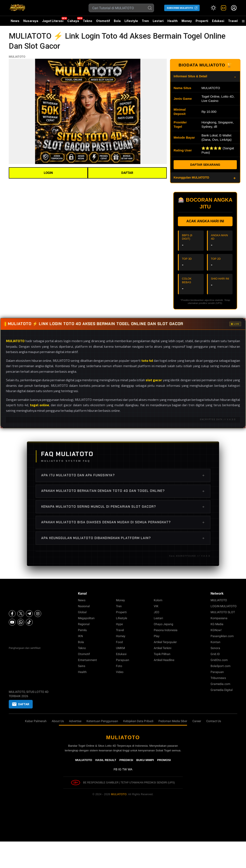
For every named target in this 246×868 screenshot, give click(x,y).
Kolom (158, 600)
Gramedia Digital (222, 690)
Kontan (215, 642)
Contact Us (214, 721)
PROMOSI (164, 760)
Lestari (158, 22)
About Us (58, 721)
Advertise (75, 721)
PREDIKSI (126, 760)
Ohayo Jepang (163, 624)
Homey (121, 636)
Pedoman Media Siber (173, 721)
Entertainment (87, 660)
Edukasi (218, 21)
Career (197, 721)
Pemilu (82, 630)
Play (157, 636)
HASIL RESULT (106, 760)
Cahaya (73, 21)
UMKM (120, 648)
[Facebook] (12, 614)
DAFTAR (127, 173)
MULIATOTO (17, 57)
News (15, 21)
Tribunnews (218, 678)
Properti (202, 21)
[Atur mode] (213, 8)
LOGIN (48, 173)
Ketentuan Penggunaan (102, 721)
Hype (119, 624)
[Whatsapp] (21, 622)
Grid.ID (215, 654)
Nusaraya (31, 21)
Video (120, 672)
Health (173, 21)
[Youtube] (12, 622)
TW (124, 769)
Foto (119, 666)
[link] (224, 8)
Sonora (215, 648)
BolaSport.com (220, 666)
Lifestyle (131, 21)
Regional (84, 624)
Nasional (84, 606)
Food (119, 642)
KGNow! (216, 630)
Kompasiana (219, 618)
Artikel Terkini (163, 648)
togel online (40, 405)
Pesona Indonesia (166, 630)
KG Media (217, 624)
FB (116, 769)
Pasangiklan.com (222, 636)
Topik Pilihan (162, 654)
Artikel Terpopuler (165, 642)
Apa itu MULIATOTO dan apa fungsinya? (123, 475)
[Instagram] (38, 614)
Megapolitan (86, 618)
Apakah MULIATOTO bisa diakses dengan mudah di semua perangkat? (123, 522)
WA (130, 769)
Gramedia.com (220, 684)
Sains (82, 666)
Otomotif (103, 21)
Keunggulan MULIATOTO (191, 177)
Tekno (88, 21)
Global (82, 612)
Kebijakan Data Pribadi (138, 721)
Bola (117, 21)
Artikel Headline (164, 660)
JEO (157, 612)
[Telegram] (29, 614)
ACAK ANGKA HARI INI (205, 221)
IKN (80, 636)
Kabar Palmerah (36, 721)
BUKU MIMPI (145, 760)
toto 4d (147, 361)
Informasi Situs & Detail (190, 76)
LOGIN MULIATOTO (224, 606)
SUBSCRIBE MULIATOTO (180, 8)
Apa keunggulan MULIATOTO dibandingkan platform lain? (123, 538)
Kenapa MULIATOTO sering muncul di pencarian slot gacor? (123, 507)
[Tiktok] (29, 622)
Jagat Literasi (53, 21)
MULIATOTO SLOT (223, 612)
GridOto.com (219, 660)
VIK (156, 606)
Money (187, 21)
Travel (233, 21)
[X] (21, 614)
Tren (145, 21)
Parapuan (123, 660)
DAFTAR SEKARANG (205, 165)
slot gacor (154, 380)
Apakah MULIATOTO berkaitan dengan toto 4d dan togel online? (123, 491)
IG (120, 769)
